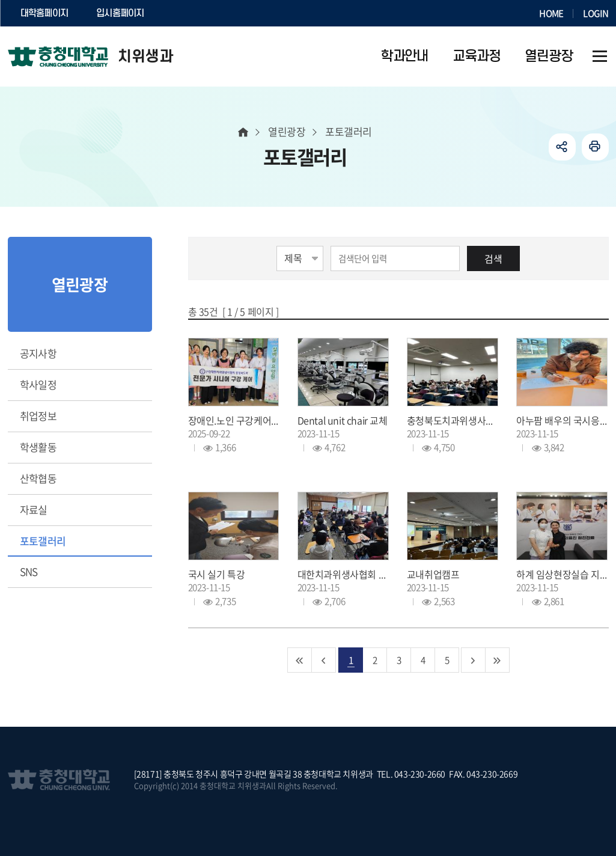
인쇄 (595, 147)
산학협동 (38, 478)
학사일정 (38, 384)
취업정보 (38, 416)
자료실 (34, 509)
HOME (551, 13)
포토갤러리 (43, 541)
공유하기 (562, 147)
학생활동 (38, 447)
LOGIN (596, 13)
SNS (29, 571)
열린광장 (287, 131)
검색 (493, 258)
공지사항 (38, 353)
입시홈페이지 (120, 13)
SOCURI (188, 13)
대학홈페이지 (44, 13)
